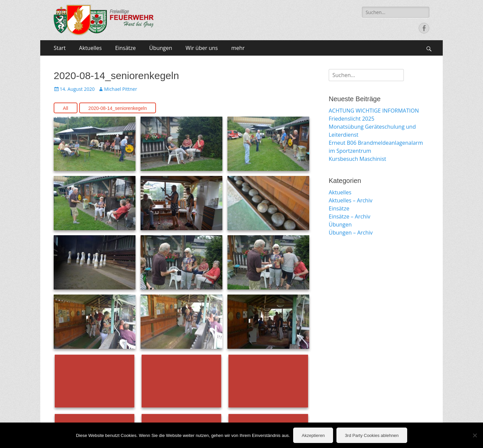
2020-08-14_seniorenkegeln (117, 108)
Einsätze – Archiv (350, 216)
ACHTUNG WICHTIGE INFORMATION (374, 111)
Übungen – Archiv (351, 233)
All (66, 108)
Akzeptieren (313, 435)
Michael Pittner (120, 89)
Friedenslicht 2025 (352, 119)
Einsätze (125, 48)
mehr (238, 48)
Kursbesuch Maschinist (357, 159)
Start (60, 48)
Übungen (161, 48)
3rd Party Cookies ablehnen (372, 435)
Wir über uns (202, 48)
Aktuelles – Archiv (351, 200)
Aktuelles (91, 48)
